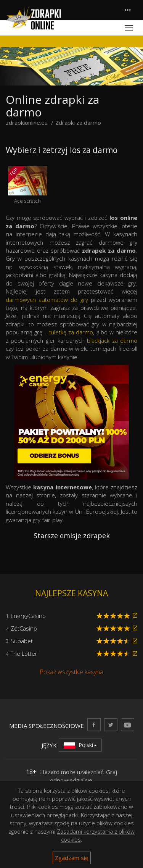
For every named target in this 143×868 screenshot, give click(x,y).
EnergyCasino (28, 616)
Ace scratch (28, 185)
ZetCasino (24, 628)
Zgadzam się (71, 858)
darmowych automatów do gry (47, 300)
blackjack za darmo (112, 340)
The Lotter (24, 653)
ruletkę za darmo (71, 332)
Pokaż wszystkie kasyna (71, 672)
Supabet (22, 641)
